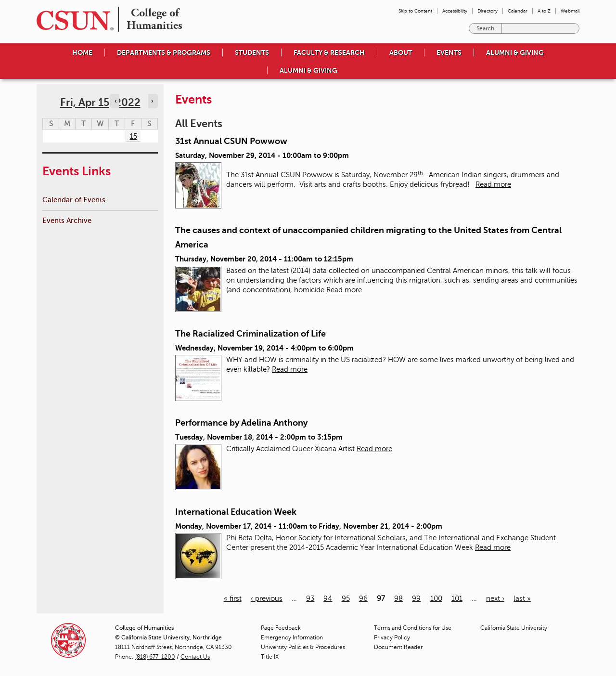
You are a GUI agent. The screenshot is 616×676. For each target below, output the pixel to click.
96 (363, 598)
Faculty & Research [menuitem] (329, 52)
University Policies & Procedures (303, 647)
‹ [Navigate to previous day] (115, 101)
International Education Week (236, 512)
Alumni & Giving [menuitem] (515, 52)
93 (310, 598)
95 (346, 598)
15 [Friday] (134, 136)
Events (449, 52)
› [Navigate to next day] (152, 101)
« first (233, 598)
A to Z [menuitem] (544, 11)
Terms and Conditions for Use (413, 628)
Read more (493, 184)
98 (398, 598)
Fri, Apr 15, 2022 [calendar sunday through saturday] (100, 102)
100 (436, 598)
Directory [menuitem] (488, 11)
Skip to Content (415, 11)
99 (416, 598)
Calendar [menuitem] (518, 11)
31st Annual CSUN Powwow (231, 141)
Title (270, 657)
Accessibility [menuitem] (455, 11)
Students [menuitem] (252, 52)
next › (495, 598)
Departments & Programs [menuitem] (164, 52)
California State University (514, 628)
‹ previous (267, 598)
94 (328, 598)
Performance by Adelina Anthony (241, 423)
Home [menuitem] (82, 52)
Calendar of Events (74, 200)
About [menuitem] (401, 52)
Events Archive (67, 220)
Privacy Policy (392, 637)
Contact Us (195, 657)
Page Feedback (281, 628)
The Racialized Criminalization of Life (250, 334)
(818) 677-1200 (155, 657)
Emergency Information (292, 637)
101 (457, 598)
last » (522, 598)
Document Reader (398, 647)
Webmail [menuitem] (570, 11)
